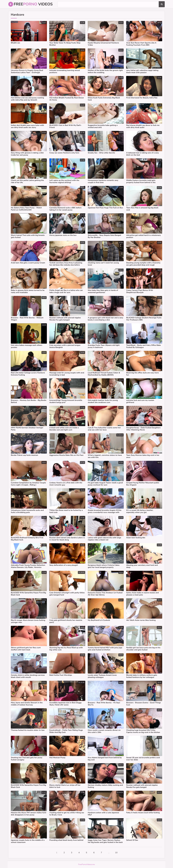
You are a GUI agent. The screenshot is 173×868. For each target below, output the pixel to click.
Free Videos (30, 4)
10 (116, 853)
